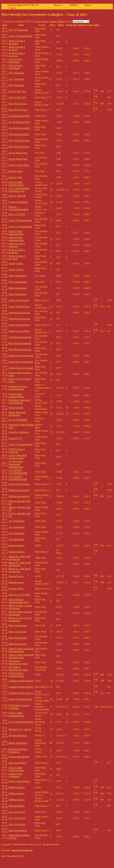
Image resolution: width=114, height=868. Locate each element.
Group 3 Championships (21, 36)
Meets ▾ (58, 5)
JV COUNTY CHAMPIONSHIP (18, 472)
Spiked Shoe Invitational (21, 356)
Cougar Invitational (18, 202)
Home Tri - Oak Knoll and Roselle (19, 558)
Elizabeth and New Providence (18, 751)
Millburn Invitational (19, 490)
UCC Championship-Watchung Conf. (19, 190)
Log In (12, 8)
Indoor (53, 21)
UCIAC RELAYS (17, 91)
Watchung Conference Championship (19, 401)
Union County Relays (19, 325)
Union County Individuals (16, 61)
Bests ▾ (88, 5)
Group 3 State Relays (19, 300)
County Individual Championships (18, 457)
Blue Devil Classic (18, 104)
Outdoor (61, 21)
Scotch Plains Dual (18, 153)
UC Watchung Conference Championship (16, 464)
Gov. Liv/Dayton (17, 812)
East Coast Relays (17, 763)
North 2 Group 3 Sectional (17, 42)
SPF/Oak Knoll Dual (19, 134)
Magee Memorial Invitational (17, 414)
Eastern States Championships (16, 233)
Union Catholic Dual (19, 165)
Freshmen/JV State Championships (18, 388)
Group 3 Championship (20, 220)
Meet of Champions (18, 30)
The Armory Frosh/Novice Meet (18, 662)
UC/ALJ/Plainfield (18, 420)
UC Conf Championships (21, 722)
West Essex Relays (18, 830)
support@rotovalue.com (22, 850)
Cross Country (41, 21)
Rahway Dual (15, 171)
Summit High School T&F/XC (23, 5)
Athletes (74, 5)
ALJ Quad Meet (16, 521)
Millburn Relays (17, 787)
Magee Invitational (18, 743)
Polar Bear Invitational (20, 343)
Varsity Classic (16, 263)
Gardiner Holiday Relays (21, 681)
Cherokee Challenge (19, 432)
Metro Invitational (18, 276)
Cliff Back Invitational (20, 337)
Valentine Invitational (19, 313)
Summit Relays (16, 576)
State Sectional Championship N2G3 (19, 601)
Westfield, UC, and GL (20, 729)
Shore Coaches (16, 408)
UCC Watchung (16, 73)
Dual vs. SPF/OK (17, 196)
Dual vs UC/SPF (17, 214)
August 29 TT (15, 438)
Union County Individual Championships (21, 650)
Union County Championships (16, 184)
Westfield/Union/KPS (19, 116)
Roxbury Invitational (19, 757)
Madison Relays (17, 546)
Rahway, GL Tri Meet (19, 595)
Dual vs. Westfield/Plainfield (18, 208)
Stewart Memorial (17, 735)
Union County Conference (16, 775)
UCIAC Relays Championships (16, 675)
